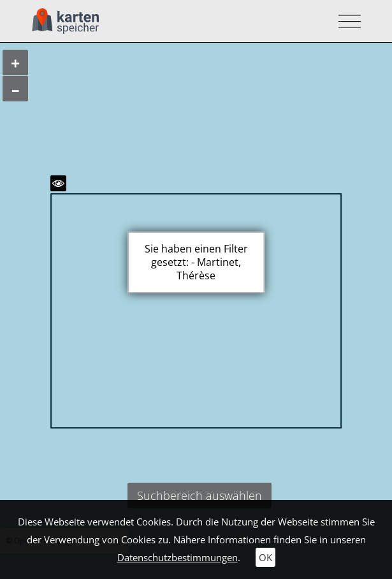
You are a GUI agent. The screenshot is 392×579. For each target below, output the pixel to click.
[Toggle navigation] (346, 21)
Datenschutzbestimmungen (178, 557)
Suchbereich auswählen (200, 495)
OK (265, 557)
